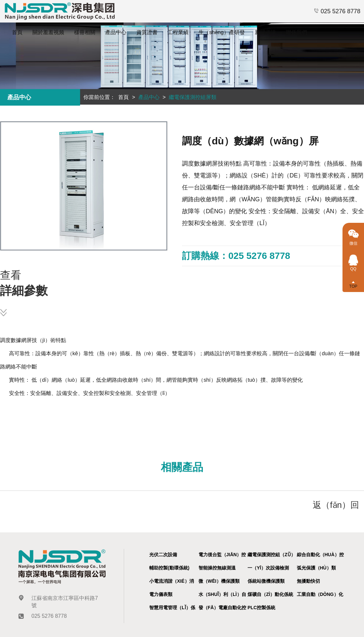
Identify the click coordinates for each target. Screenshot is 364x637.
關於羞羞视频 (48, 32)
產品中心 (116, 32)
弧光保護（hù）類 (316, 568)
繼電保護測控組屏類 (193, 97)
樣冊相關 (85, 32)
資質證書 (147, 32)
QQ (353, 267)
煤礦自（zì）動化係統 (270, 594)
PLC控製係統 (261, 608)
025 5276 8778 (337, 11)
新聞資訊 (265, 32)
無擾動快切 (308, 581)
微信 (353, 241)
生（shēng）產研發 (222, 32)
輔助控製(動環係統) (169, 568)
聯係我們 (296, 32)
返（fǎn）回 (336, 505)
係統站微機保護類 (266, 581)
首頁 (17, 32)
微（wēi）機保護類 (219, 581)
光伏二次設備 (163, 555)
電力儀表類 (161, 594)
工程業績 (178, 32)
